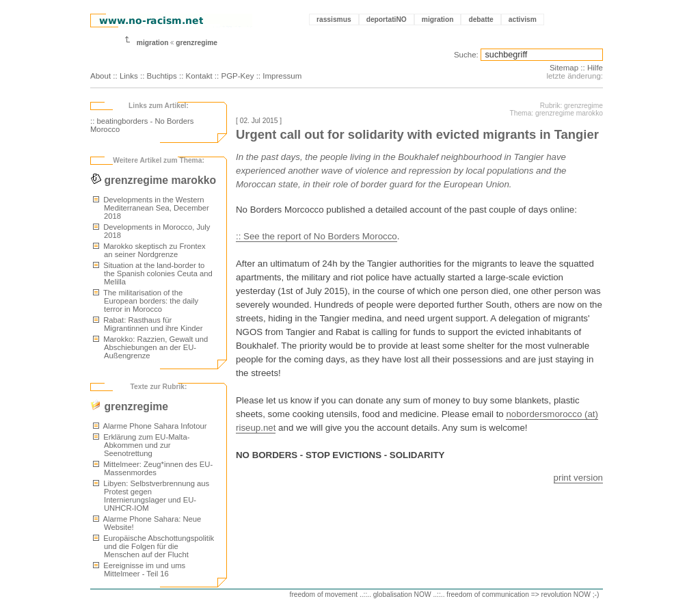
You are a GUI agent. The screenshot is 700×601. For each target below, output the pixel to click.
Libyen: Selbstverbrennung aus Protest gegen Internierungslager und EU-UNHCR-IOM (151, 496)
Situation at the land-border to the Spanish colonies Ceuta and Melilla (153, 273)
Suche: (466, 55)
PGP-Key (237, 76)
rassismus (334, 19)
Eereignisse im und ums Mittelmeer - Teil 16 (139, 570)
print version (578, 478)
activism (523, 19)
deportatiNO (387, 19)
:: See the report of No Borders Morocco (317, 236)
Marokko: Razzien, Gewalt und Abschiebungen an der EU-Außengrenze (150, 347)
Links (129, 76)
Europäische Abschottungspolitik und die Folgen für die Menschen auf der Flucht (153, 546)
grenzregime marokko (153, 180)
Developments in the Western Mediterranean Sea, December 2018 (151, 208)
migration (438, 19)
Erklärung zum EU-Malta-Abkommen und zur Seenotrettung (141, 445)
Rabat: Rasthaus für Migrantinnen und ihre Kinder (148, 324)
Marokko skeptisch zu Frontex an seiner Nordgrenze (149, 250)
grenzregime (197, 43)
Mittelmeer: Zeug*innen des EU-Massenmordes (153, 468)
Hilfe (595, 68)
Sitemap (564, 68)
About (100, 76)
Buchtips (162, 76)
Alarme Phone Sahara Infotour (150, 426)
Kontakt (199, 76)
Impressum (282, 76)
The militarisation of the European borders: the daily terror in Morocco (146, 301)
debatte (481, 19)
